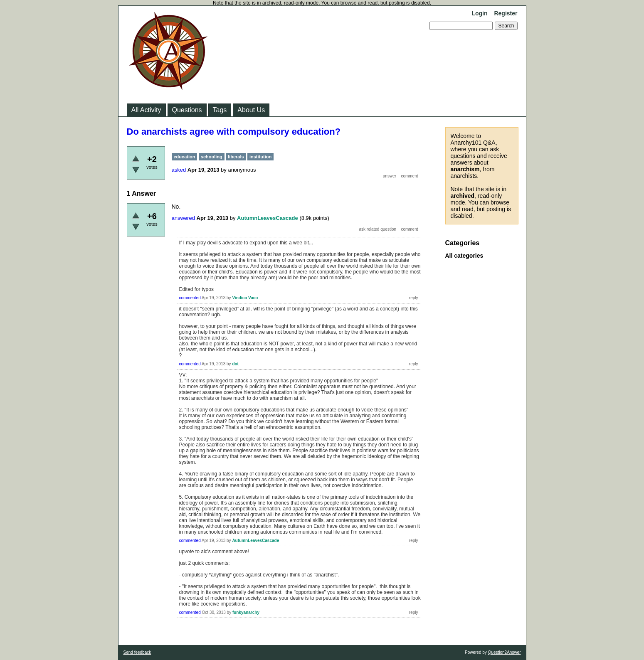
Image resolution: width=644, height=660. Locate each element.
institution (260, 157)
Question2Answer (505, 652)
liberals (236, 157)
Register (506, 13)
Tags (220, 110)
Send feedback (137, 652)
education (185, 157)
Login (479, 13)
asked (179, 170)
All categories (464, 256)
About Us (251, 110)
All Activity (146, 110)
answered (183, 218)
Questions (187, 110)
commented (190, 298)
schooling (212, 157)
